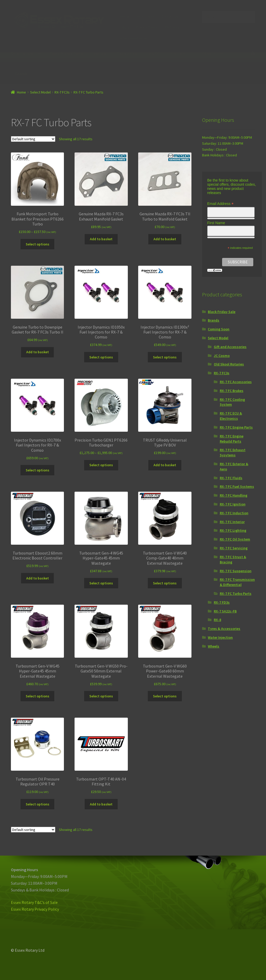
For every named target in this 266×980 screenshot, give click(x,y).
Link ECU (154, 54)
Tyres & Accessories (224, 629)
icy (57, 909)
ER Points (172, 27)
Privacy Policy (147, 27)
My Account (145, 16)
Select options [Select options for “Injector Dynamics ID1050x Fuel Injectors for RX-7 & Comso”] (101, 357)
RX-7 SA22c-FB (225, 611)
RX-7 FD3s (222, 602)
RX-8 (217, 620)
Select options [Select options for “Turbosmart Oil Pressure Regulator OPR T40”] (38, 804)
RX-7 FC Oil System (235, 539)
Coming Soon (219, 329)
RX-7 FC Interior (232, 522)
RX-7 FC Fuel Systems (237, 486)
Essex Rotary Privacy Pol (33, 909)
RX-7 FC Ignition (233, 504)
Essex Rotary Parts (66, 54)
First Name (216, 223)
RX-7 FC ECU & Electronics (231, 416)
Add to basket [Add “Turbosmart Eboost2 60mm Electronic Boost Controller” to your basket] (38, 578)
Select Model (22, 54)
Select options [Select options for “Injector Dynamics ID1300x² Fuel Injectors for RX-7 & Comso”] (165, 357)
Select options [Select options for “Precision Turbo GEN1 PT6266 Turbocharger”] (101, 465)
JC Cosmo (222, 356)
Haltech (178, 54)
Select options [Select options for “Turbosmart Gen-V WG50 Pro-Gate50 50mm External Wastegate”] (101, 696)
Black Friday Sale (222, 312)
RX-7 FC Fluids (231, 478)
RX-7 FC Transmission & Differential (237, 582)
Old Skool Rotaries (229, 364)
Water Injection (220, 637)
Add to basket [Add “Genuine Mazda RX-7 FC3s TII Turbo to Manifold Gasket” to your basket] (165, 239)
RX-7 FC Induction (234, 513)
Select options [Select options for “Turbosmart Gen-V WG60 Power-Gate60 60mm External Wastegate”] (165, 696)
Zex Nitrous (127, 54)
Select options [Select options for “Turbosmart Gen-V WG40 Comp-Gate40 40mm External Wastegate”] (165, 583)
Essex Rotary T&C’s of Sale (34, 902)
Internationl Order (134, 38)
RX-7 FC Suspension (236, 571)
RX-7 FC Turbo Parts (236, 594)
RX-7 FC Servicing (234, 548)
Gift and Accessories (230, 347)
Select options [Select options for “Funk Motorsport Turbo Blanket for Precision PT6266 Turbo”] (38, 244)
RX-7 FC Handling (234, 495)
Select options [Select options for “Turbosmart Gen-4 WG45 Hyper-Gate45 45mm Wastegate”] (101, 583)
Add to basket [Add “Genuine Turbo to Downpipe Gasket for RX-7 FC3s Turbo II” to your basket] (38, 352)
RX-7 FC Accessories (236, 382)
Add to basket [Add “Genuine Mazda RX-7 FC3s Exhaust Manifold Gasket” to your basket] (101, 239)
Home (125, 16)
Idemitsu (100, 54)
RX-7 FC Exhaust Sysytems (233, 452)
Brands (21, 74)
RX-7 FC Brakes (232, 391)
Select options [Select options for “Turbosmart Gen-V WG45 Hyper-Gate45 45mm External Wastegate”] (38, 696)
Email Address (221, 204)
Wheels (214, 646)
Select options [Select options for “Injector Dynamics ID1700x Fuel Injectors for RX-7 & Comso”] (38, 470)
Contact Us (170, 16)
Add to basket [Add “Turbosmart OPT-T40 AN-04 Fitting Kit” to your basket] (101, 804)
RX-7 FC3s (62, 92)
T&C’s (125, 27)
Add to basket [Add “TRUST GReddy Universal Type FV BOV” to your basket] (165, 465)
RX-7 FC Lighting (233, 530)
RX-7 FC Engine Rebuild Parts (232, 439)
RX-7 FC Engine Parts (236, 427)
